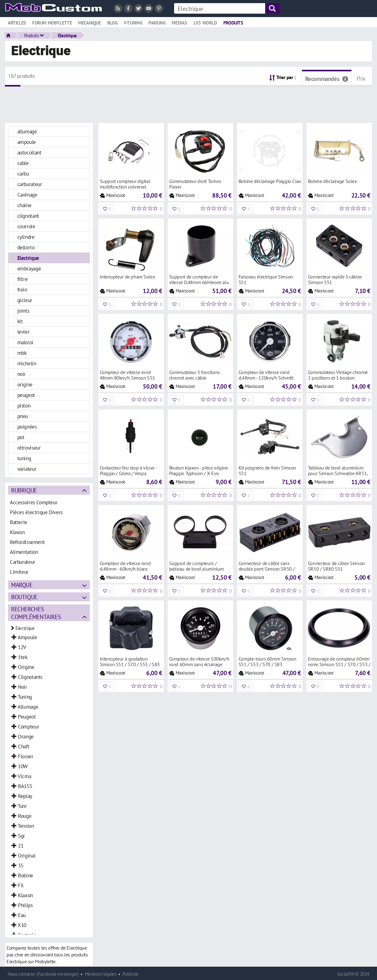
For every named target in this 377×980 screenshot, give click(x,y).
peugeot (26, 395)
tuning (24, 458)
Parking (157, 23)
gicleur (25, 300)
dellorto (26, 247)
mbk (22, 353)
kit (20, 321)
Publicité (130, 974)
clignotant (28, 216)
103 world (205, 23)
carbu (23, 174)
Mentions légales (101, 974)
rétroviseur (29, 448)
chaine (24, 205)
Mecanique (90, 23)
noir (22, 374)
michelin (27, 363)
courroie (26, 226)
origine (25, 384)
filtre (23, 279)
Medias (179, 23)
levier (24, 332)
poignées (27, 427)
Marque (22, 585)
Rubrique (24, 490)
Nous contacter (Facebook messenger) (43, 974)
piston (24, 405)
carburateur (30, 184)
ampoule (27, 142)
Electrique (67, 35)
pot (21, 437)
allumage (27, 131)
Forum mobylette (52, 23)
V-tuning (133, 23)
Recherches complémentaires (36, 613)
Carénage (27, 195)
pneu (23, 416)
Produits (233, 23)
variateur (27, 469)
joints (23, 311)
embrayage (29, 268)
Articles (17, 23)
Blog (112, 23)
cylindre (26, 237)
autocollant (29, 152)
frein (22, 290)
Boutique (24, 597)
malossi (25, 342)
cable (23, 163)
